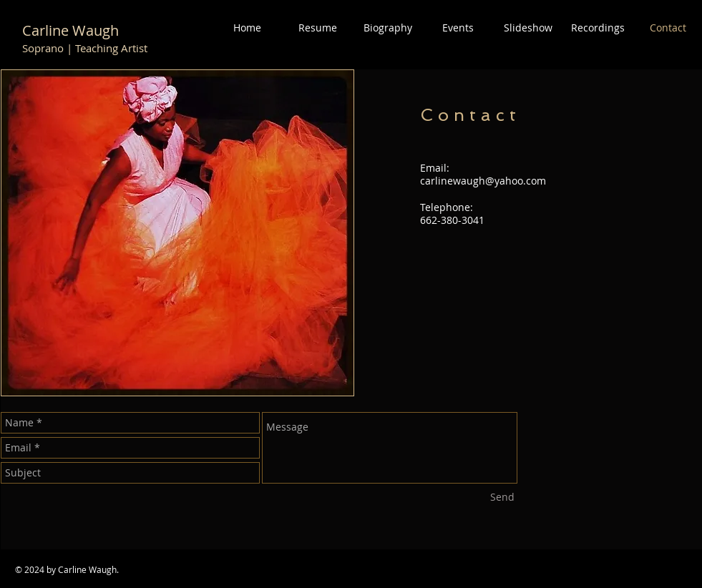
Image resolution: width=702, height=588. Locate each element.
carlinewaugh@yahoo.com (483, 181)
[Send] (502, 497)
